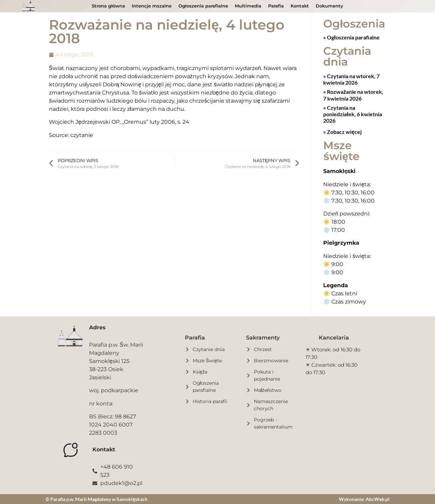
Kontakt (300, 6)
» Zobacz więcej (342, 131)
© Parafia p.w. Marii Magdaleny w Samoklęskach (97, 499)
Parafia (276, 6)
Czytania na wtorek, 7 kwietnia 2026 (351, 79)
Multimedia (248, 6)
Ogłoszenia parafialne (203, 6)
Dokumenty (329, 6)
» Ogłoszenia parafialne (351, 37)
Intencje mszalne (152, 6)
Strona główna (108, 6)
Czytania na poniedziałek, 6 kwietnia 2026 (352, 114)
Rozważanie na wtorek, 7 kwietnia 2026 (353, 94)
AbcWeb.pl (378, 499)
